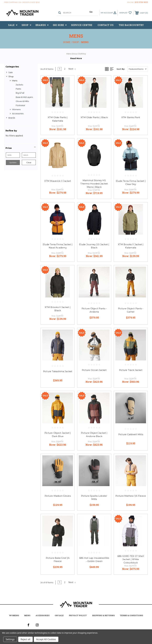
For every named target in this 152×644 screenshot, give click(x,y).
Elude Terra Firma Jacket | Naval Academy (58, 246)
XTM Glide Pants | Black (94, 117)
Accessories (18, 114)
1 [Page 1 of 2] (60, 69)
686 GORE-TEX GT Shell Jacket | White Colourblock (131, 559)
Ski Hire (60, 25)
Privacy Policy (78, 615)
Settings (10, 639)
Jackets (19, 85)
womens (14, 615)
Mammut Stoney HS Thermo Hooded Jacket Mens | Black (94, 184)
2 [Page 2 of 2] (65, 69)
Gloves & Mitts (22, 101)
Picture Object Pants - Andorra (94, 310)
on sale (59, 615)
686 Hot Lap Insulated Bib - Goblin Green (94, 560)
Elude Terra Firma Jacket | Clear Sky (131, 183)
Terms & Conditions (131, 615)
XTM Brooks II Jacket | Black (58, 309)
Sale (13, 25)
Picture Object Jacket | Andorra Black (94, 435)
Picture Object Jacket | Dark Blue (58, 435)
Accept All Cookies (46, 639)
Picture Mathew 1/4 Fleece (131, 496)
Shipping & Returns (103, 615)
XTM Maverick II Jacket (58, 181)
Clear (29, 162)
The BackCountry (131, 25)
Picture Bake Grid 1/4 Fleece (58, 560)
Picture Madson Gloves (58, 496)
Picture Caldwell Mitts (131, 434)
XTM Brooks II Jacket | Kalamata (131, 246)
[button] (21, 148)
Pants (18, 89)
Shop (26, 25)
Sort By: (121, 69)
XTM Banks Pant (131, 117)
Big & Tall (20, 93)
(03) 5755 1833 (141, 2)
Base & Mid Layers (24, 97)
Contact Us (106, 25)
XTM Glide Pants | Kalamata (58, 119)
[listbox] (138, 69)
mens (27, 615)
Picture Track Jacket (131, 370)
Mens (15, 81)
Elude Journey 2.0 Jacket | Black (94, 246)
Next (72, 69)
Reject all (25, 639)
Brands (42, 25)
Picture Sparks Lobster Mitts (94, 498)
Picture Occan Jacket (94, 370)
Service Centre (82, 25)
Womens (16, 109)
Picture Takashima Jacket (58, 371)
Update (13, 162)
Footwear (20, 105)
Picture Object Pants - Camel (131, 310)
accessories (43, 615)
